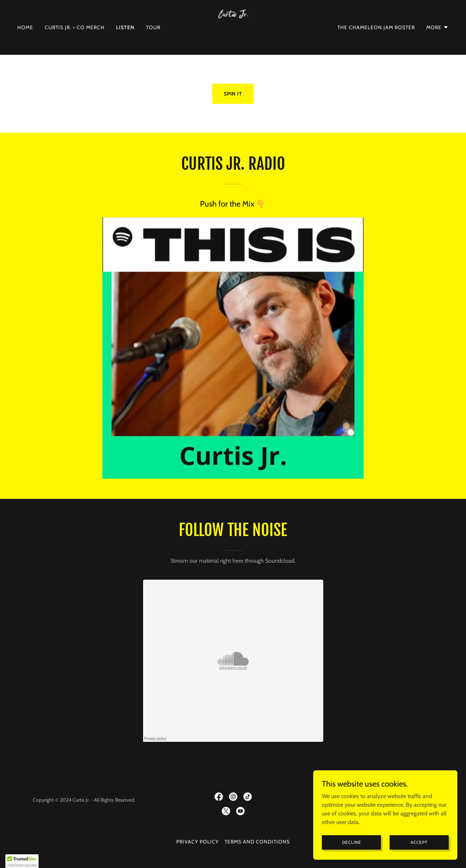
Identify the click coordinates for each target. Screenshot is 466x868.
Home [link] (25, 27)
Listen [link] (125, 27)
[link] (233, 27)
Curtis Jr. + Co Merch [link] (75, 27)
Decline (352, 842)
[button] (438, 27)
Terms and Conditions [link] (257, 842)
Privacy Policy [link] (198, 842)
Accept (419, 842)
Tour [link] (153, 27)
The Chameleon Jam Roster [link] (376, 27)
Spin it (233, 94)
